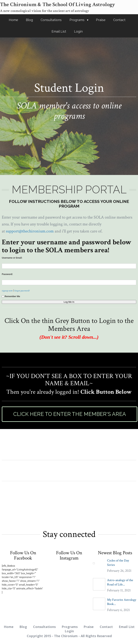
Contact (119, 20)
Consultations (51, 20)
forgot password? (22, 291)
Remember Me (11, 296)
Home (13, 20)
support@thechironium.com (30, 231)
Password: (7, 274)
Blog (29, 20)
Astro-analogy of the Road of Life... (120, 582)
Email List (59, 31)
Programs (77, 20)
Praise (101, 20)
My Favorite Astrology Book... (122, 602)
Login (78, 31)
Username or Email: (12, 258)
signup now (7, 291)
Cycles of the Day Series (118, 563)
